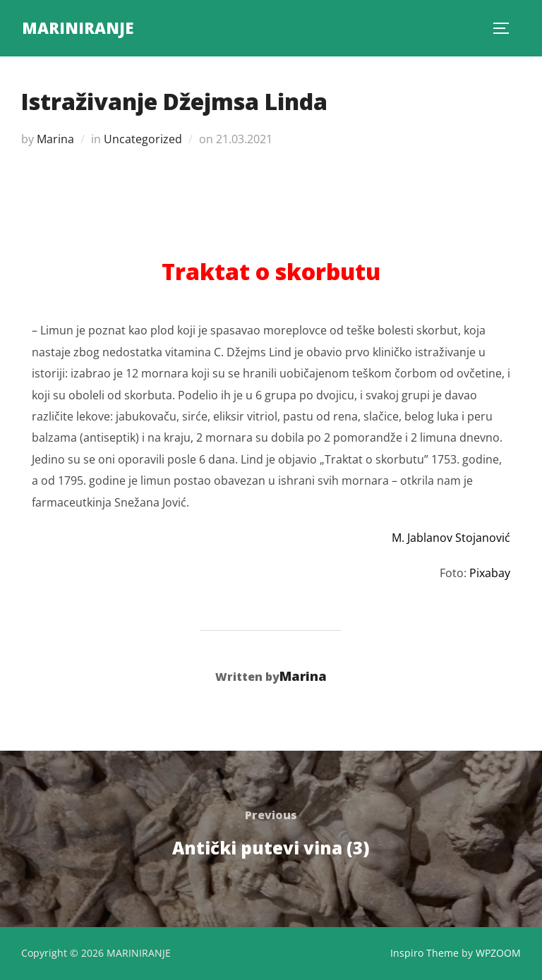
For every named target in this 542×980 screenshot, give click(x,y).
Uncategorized (143, 139)
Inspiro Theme (424, 953)
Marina (55, 139)
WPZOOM (498, 953)
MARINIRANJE (78, 28)
